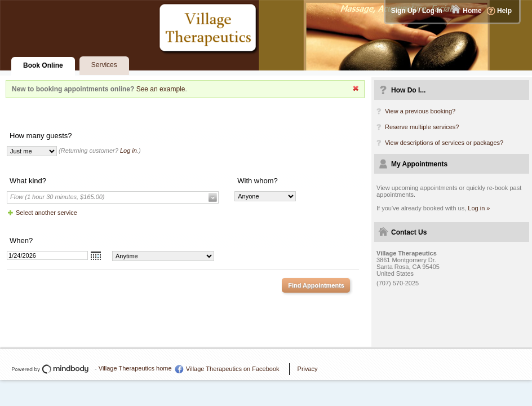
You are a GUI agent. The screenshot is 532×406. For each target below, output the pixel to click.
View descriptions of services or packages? (444, 143)
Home (472, 11)
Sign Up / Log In (417, 11)
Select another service (46, 213)
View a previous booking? (420, 111)
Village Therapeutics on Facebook (233, 369)
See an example (161, 89)
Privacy (308, 369)
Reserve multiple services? (422, 127)
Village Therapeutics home (135, 368)
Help (504, 11)
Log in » (479, 208)
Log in (128, 151)
